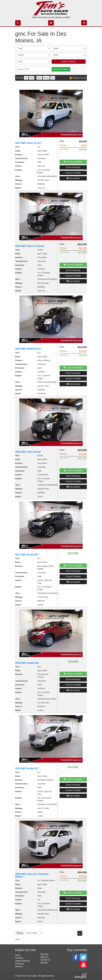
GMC (17, 939)
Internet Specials (22, 961)
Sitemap (44, 963)
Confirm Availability (73, 162)
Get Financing (73, 167)
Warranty (44, 954)
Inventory (19, 958)
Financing (19, 964)
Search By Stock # (61, 69)
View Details (73, 178)
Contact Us (45, 960)
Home (18, 955)
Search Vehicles (69, 62)
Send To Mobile (73, 173)
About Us (45, 957)
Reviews (19, 966)
